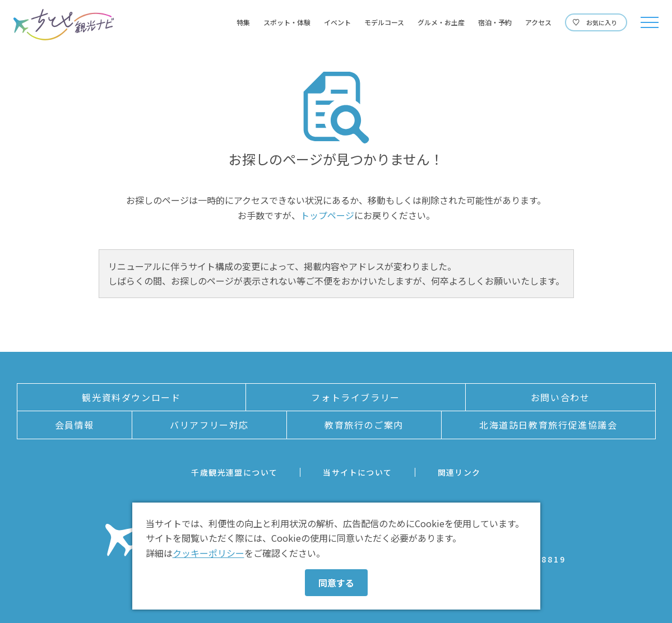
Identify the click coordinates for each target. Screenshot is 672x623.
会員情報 (75, 425)
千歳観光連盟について (234, 472)
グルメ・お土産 (441, 22)
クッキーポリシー (208, 553)
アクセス (538, 22)
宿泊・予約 (495, 22)
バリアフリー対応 (209, 425)
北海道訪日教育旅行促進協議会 (548, 425)
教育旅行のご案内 (364, 425)
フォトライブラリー (355, 397)
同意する (336, 583)
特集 (243, 22)
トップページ (327, 215)
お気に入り (602, 22)
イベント (337, 22)
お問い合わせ (560, 397)
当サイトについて (357, 472)
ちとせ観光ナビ (64, 25)
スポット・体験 (287, 22)
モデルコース (384, 22)
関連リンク (459, 472)
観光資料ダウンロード (131, 397)
